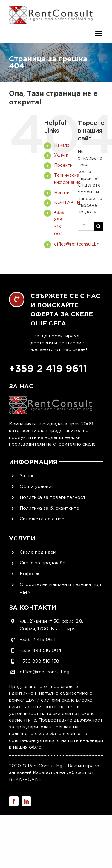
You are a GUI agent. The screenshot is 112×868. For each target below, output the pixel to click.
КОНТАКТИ (67, 203)
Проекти (63, 166)
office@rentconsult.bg (77, 244)
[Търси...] (86, 226)
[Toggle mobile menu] (99, 31)
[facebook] (14, 801)
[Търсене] (99, 226)
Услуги (61, 155)
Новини (62, 193)
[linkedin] (26, 801)
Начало (62, 146)
